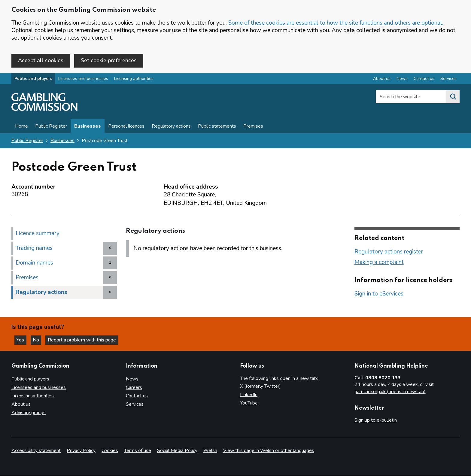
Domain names (34, 263)
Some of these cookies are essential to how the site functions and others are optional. (336, 23)
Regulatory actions (171, 127)
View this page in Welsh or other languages (269, 451)
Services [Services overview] (448, 79)
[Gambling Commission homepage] (44, 110)
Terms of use (138, 451)
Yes (22, 340)
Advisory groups (29, 413)
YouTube (249, 403)
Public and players (33, 79)
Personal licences (126, 127)
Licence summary (38, 234)
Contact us (137, 396)
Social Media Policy (177, 451)
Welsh (210, 451)
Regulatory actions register (389, 252)
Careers (134, 387)
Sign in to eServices (379, 294)
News (132, 379)
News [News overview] (402, 79)
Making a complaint (379, 262)
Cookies (110, 451)
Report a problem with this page (84, 340)
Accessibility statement (36, 451)
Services (135, 404)
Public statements (217, 127)
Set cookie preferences (109, 60)
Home (21, 127)
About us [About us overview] (382, 79)
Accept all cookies (41, 60)
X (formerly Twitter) (260, 386)
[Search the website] (453, 97)
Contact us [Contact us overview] (424, 79)
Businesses (88, 127)
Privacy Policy (81, 451)
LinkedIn (249, 395)
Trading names (34, 248)
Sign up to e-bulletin (376, 420)
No (39, 340)
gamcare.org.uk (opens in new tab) (390, 392)
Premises (253, 127)
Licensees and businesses (83, 79)
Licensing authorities (134, 79)
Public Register (51, 127)
